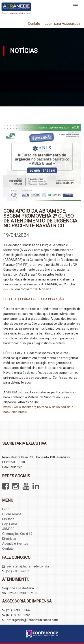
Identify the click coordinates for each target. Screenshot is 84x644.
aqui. (28, 382)
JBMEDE (8, 529)
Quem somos (12, 514)
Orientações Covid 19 (17, 534)
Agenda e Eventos (15, 544)
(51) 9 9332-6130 (18, 571)
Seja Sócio (10, 524)
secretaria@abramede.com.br (28, 566)
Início (6, 509)
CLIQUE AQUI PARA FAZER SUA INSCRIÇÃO (34, 299)
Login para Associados (63, 24)
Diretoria (8, 519)
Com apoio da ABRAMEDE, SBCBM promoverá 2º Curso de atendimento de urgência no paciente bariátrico (40, 218)
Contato (34, 24)
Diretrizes (9, 539)
